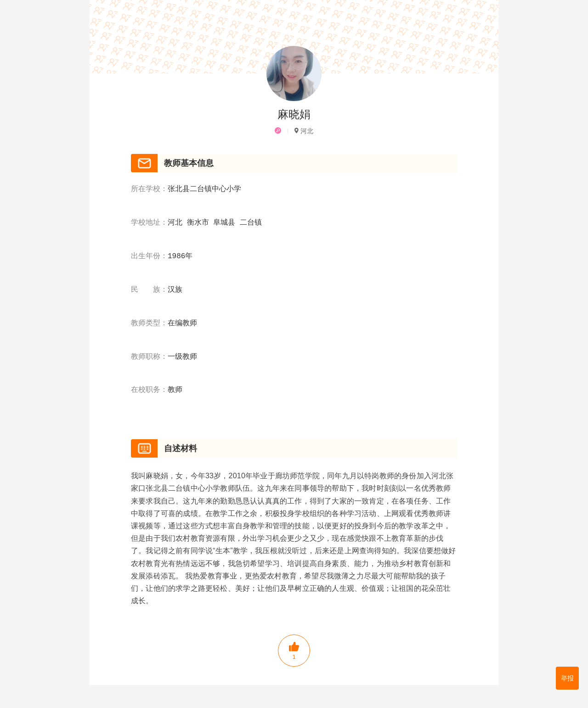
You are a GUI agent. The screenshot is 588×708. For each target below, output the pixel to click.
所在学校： (149, 189)
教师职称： (149, 357)
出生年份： (149, 256)
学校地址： (149, 223)
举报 (567, 678)
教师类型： (149, 323)
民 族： (149, 290)
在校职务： (149, 390)
